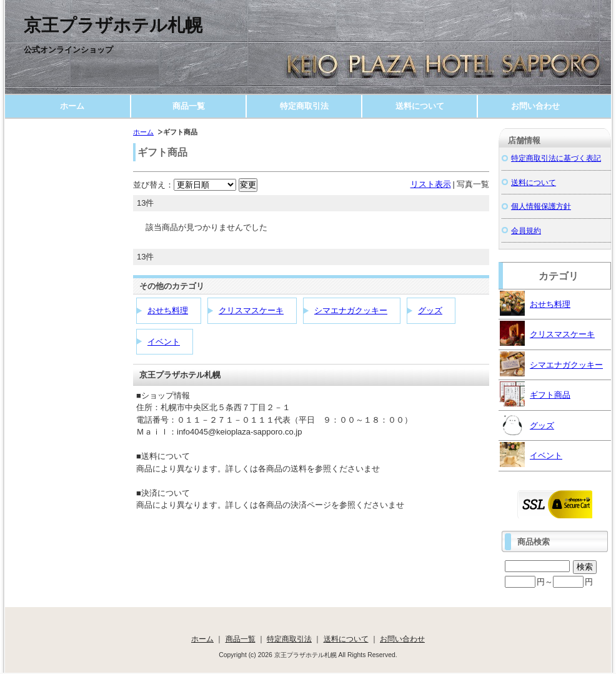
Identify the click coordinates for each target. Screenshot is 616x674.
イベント (164, 342)
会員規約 (526, 230)
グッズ (430, 310)
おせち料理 (168, 310)
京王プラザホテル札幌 (113, 25)
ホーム (72, 106)
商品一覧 (189, 106)
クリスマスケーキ (251, 310)
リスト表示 (431, 184)
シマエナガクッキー (351, 310)
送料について (420, 106)
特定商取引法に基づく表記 (556, 158)
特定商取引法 (304, 106)
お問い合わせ (535, 106)
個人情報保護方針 (541, 206)
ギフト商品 (535, 394)
